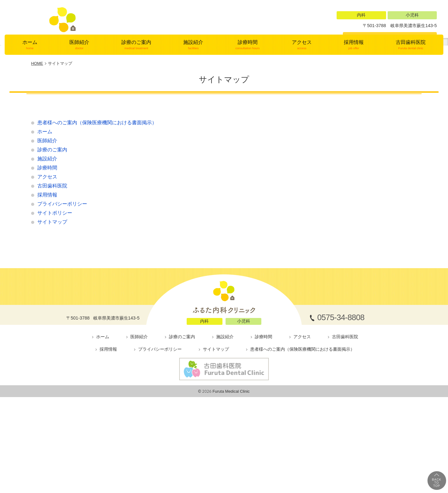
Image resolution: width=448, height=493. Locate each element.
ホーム (30, 109)
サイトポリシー (55, 277)
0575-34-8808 (394, 39)
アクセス (302, 109)
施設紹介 (193, 109)
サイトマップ (52, 286)
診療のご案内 (136, 109)
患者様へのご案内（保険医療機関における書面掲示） (97, 187)
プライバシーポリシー (62, 268)
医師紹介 (79, 109)
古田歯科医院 (411, 109)
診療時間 (247, 109)
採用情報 (354, 109)
